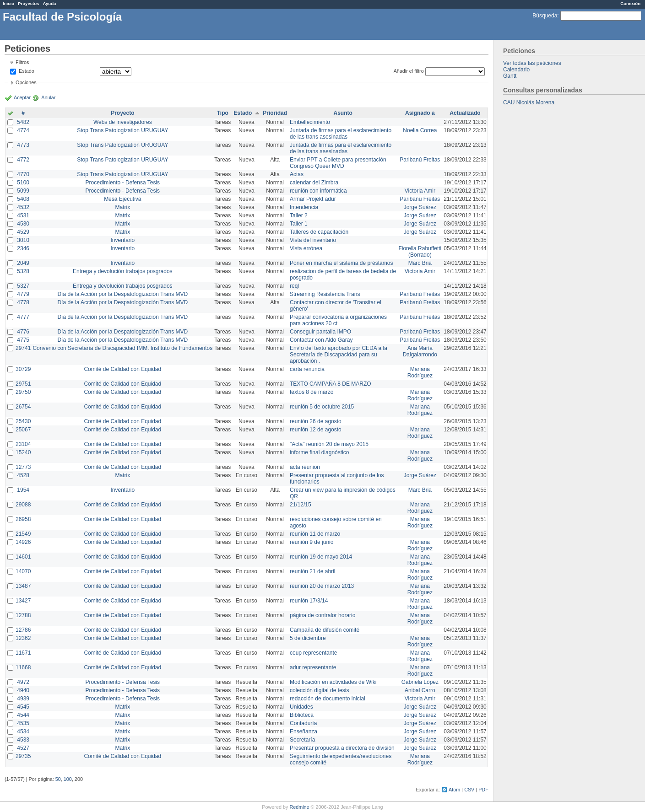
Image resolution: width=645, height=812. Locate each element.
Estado (27, 71)
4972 (23, 682)
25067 (23, 430)
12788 (23, 615)
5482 (23, 122)
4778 (23, 302)
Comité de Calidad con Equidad (122, 369)
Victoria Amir (420, 191)
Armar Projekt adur (313, 199)
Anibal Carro (420, 690)
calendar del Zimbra (314, 183)
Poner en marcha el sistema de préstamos (341, 263)
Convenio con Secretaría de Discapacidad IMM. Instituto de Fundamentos (122, 348)
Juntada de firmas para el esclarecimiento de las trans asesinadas (341, 134)
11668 (23, 667)
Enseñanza (304, 731)
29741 (23, 348)
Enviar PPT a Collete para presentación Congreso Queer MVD (338, 163)
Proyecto (122, 113)
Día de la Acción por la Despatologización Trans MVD (122, 294)
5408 (23, 199)
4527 (23, 748)
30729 (23, 369)
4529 (23, 232)
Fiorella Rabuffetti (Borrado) (420, 252)
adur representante (313, 667)
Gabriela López (420, 682)
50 (58, 779)
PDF (483, 790)
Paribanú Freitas (420, 160)
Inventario (122, 240)
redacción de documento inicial (328, 699)
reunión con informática (318, 191)
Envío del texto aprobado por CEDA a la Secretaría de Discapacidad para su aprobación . (339, 355)
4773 (23, 145)
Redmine (299, 807)
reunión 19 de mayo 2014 (321, 557)
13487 (23, 586)
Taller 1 (299, 224)
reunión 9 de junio (312, 542)
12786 (23, 630)
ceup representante (313, 653)
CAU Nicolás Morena (529, 102)
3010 (23, 240)
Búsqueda (545, 16)
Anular (48, 97)
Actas (297, 174)
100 (68, 779)
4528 (23, 475)
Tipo (223, 113)
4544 (23, 715)
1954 (23, 490)
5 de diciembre (308, 638)
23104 (23, 444)
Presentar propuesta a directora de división (342, 748)
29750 (23, 392)
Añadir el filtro (409, 71)
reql (294, 286)
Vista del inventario (313, 240)
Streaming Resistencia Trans (325, 294)
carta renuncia (307, 369)
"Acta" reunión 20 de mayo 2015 (329, 444)
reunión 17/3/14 (309, 601)
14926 (23, 542)
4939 (23, 699)
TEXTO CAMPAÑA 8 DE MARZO (331, 384)
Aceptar (22, 97)
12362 (23, 638)
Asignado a (420, 113)
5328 (23, 271)
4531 (23, 215)
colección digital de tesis (319, 690)
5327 (23, 286)
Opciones (26, 82)
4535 (23, 723)
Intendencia (304, 207)
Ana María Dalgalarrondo (420, 351)
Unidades (301, 707)
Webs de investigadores (123, 122)
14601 (23, 557)
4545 (23, 707)
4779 (23, 294)
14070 (23, 571)
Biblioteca (302, 715)
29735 (23, 756)
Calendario (516, 70)
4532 (23, 207)
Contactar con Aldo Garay (321, 340)
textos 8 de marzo (312, 392)
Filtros (22, 62)
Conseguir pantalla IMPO (320, 332)
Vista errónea (306, 248)
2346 (23, 248)
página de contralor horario (322, 615)
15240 (23, 452)
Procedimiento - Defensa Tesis (123, 183)
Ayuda (49, 3)
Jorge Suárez (420, 207)
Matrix (122, 207)
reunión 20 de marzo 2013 (322, 586)
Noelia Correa (420, 130)
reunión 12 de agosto (316, 430)
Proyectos (28, 3)
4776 (23, 332)
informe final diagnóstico (319, 452)
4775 (23, 340)
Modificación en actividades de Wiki (333, 682)
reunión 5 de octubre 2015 (322, 407)
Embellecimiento (310, 122)
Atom (454, 790)
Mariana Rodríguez (420, 372)
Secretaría (302, 740)
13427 (23, 601)
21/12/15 (301, 505)
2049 (23, 263)
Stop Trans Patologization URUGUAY (122, 130)
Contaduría (303, 723)
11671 (23, 653)
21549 (23, 534)
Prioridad (275, 113)
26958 (23, 519)
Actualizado (465, 113)
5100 (23, 183)
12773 (23, 467)
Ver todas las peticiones (532, 63)
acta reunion (305, 467)
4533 (23, 740)
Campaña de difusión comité (325, 630)
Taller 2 (299, 215)
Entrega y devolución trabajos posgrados (122, 271)
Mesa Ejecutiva (122, 199)
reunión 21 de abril (312, 571)
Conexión (630, 3)
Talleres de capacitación (319, 232)
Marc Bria (420, 263)
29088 (23, 505)
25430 (23, 421)
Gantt (510, 76)
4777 (23, 317)
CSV (469, 790)
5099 (23, 191)
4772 (23, 160)
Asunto (343, 113)
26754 (23, 407)
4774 (23, 130)
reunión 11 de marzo (315, 534)
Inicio (8, 3)
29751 (23, 384)
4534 (23, 731)
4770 (23, 174)
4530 (23, 224)
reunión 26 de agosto (316, 421)
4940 (23, 690)
